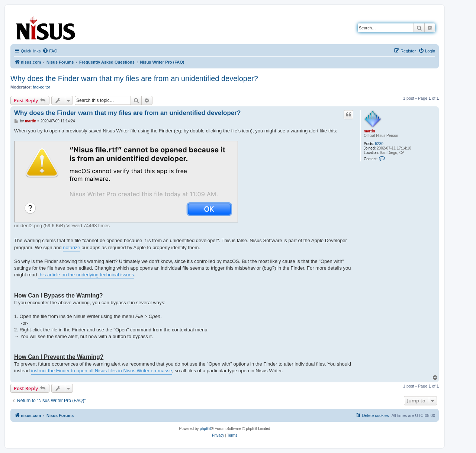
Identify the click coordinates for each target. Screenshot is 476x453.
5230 (379, 144)
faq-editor (42, 87)
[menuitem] (50, 51)
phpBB (205, 429)
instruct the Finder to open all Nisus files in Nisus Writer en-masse (102, 371)
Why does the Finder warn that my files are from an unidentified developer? (134, 78)
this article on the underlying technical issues (86, 275)
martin (369, 131)
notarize (71, 248)
